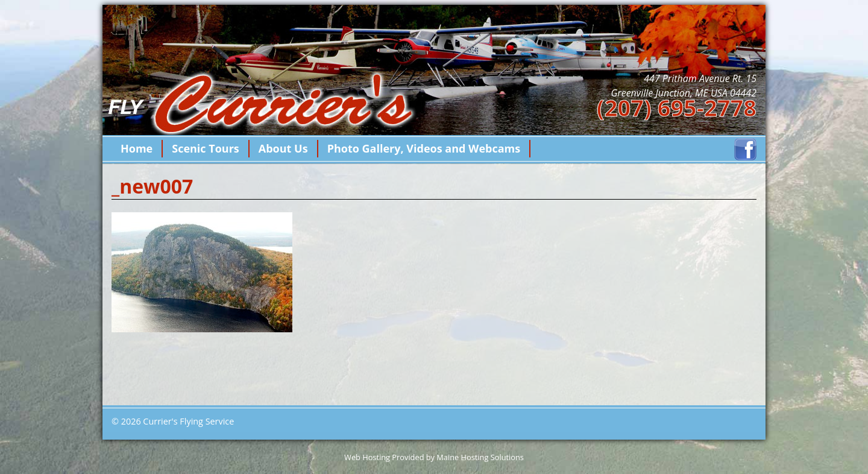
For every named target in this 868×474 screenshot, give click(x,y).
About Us (283, 148)
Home (137, 148)
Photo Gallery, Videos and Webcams (424, 148)
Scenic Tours (206, 148)
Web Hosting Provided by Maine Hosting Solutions (434, 457)
